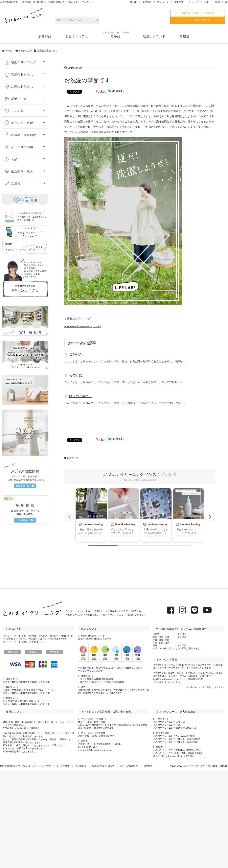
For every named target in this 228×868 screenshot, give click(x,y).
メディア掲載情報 (129, 766)
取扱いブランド (154, 36)
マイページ (163, 2)
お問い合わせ (221, 2)
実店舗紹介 (81, 766)
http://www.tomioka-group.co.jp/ (83, 326)
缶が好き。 (77, 354)
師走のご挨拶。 (81, 396)
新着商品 (45, 36)
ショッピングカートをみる (198, 20)
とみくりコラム (77, 36)
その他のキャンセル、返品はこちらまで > (205, 687)
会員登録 (147, 2)
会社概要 (65, 766)
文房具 (13, 183)
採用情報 (148, 766)
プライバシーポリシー (44, 766)
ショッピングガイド (199, 2)
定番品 (116, 34)
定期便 (185, 36)
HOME (133, 2)
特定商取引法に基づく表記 (13, 766)
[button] (210, 517)
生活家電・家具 (19, 171)
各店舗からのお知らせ (103, 766)
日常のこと (73, 458)
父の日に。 (77, 375)
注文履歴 (179, 2)
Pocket (101, 91)
